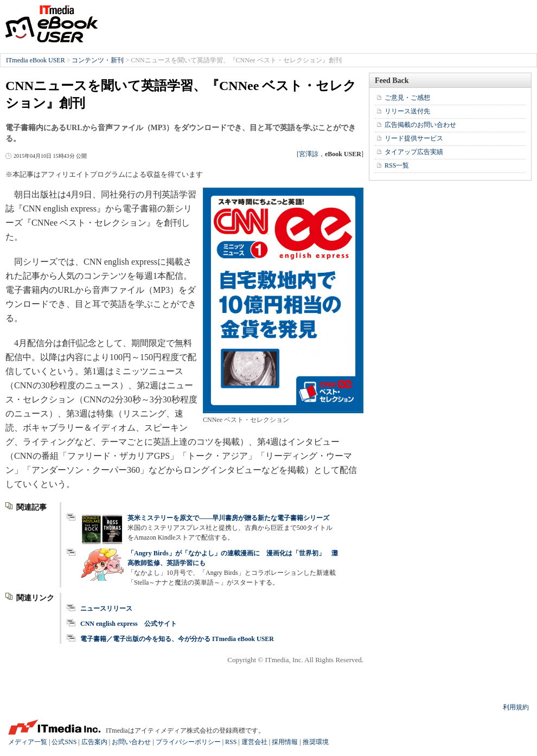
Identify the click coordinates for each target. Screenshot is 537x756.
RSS (231, 742)
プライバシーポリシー (188, 742)
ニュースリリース (106, 608)
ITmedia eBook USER (52, 24)
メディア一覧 (28, 742)
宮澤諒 (309, 154)
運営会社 (254, 742)
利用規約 (516, 707)
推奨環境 (316, 742)
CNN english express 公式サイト (129, 624)
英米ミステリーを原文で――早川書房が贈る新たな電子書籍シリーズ (228, 518)
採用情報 (285, 742)
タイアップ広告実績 (414, 152)
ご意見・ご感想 (407, 98)
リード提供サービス (414, 138)
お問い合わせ (131, 742)
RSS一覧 (397, 165)
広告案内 (94, 742)
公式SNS (64, 742)
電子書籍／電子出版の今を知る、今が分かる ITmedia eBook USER (177, 639)
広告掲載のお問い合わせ (420, 125)
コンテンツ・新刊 (98, 60)
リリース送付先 (407, 111)
